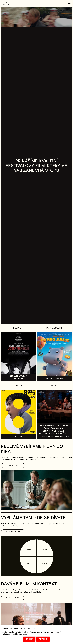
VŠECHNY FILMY (13, 532)
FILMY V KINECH (13, 465)
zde (25, 634)
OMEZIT (29, 639)
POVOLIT (43, 639)
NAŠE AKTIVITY (13, 598)
